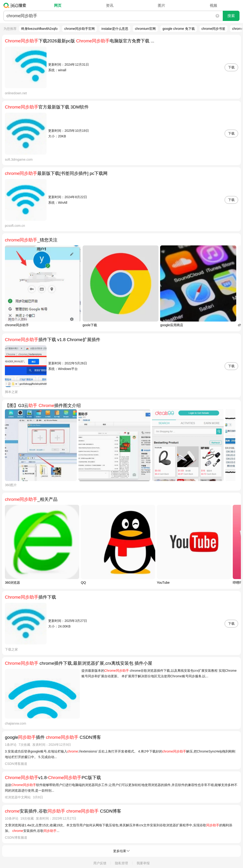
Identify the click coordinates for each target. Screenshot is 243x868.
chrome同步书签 (214, 29)
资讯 (110, 5)
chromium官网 (145, 29)
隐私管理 (121, 863)
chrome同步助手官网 (79, 29)
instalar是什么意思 (115, 29)
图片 (162, 5)
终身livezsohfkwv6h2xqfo (39, 29)
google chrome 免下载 (179, 29)
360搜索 (16, 5)
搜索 (231, 16)
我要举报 (143, 863)
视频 (213, 5)
